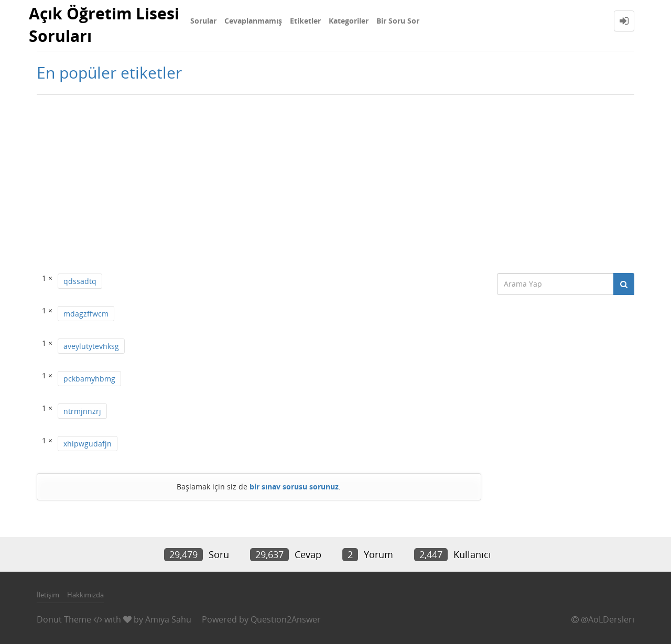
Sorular (203, 21)
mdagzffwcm (86, 314)
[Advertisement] (335, 179)
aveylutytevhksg (91, 346)
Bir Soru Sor (398, 21)
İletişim (48, 595)
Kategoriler (349, 21)
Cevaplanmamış (253, 21)
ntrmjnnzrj (82, 411)
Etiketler (305, 21)
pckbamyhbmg (89, 379)
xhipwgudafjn (88, 444)
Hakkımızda (85, 595)
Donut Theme (64, 619)
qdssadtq (80, 281)
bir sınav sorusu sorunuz (294, 487)
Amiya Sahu (168, 619)
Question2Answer (286, 619)
